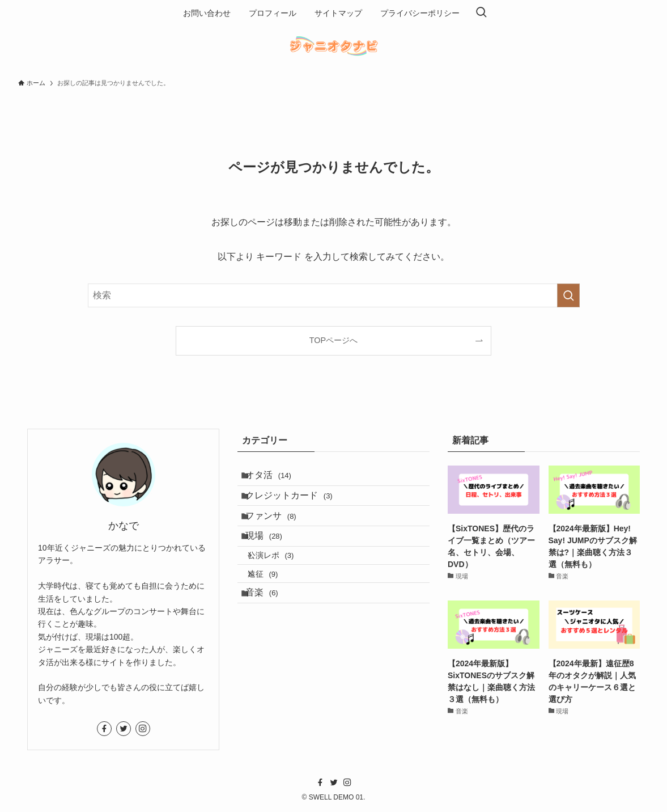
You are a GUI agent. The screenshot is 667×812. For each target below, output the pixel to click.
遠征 (273, 609)
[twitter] (124, 729)
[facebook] (104, 729)
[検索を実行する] (568, 295)
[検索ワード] (334, 295)
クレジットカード (297, 505)
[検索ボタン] (481, 13)
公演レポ (281, 585)
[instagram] (143, 729)
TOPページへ (334, 340)
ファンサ (279, 532)
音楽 (269, 634)
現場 (272, 559)
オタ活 (276, 478)
